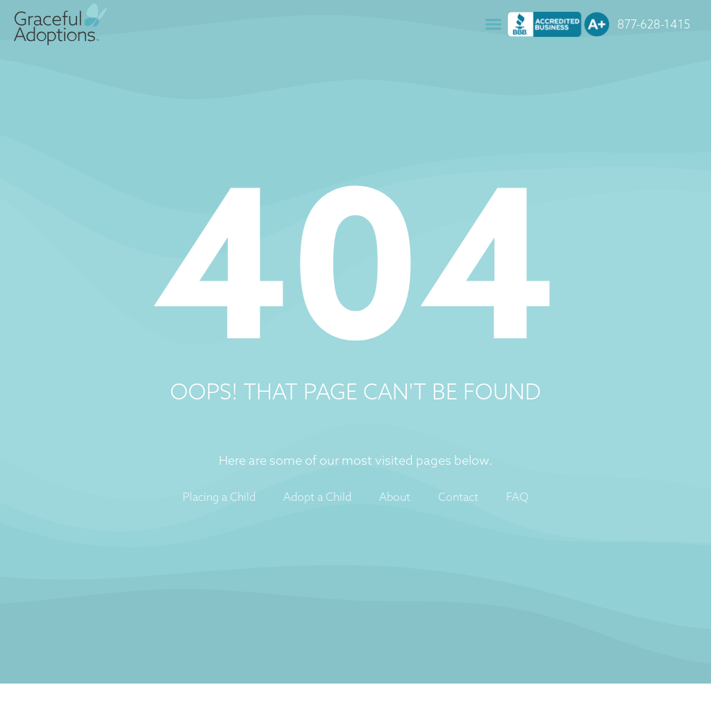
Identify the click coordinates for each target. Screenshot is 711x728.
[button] (494, 24)
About (395, 497)
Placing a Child (219, 497)
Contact (458, 497)
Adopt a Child (317, 497)
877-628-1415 (654, 24)
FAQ (517, 497)
